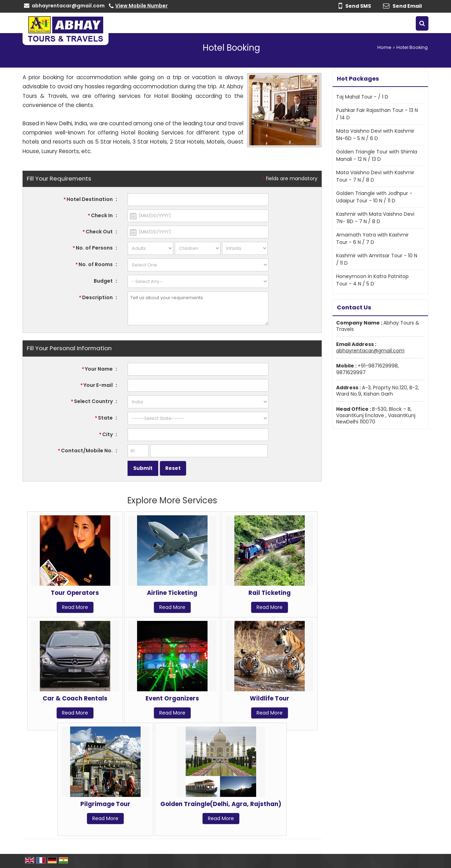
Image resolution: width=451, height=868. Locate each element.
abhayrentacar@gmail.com (68, 6)
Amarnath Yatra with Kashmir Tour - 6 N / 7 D (372, 238)
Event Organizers (172, 698)
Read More (75, 607)
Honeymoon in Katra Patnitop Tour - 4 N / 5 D (372, 280)
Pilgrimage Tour (105, 804)
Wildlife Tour (270, 698)
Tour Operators (75, 593)
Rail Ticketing (270, 593)
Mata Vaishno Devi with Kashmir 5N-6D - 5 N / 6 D (375, 135)
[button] (141, 6)
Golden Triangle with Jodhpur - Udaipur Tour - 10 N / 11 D (374, 197)
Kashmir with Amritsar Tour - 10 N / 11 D (377, 259)
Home (384, 47)
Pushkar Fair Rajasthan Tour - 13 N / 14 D (377, 114)
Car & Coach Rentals (75, 698)
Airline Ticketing (172, 593)
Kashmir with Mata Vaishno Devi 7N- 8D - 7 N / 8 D (375, 218)
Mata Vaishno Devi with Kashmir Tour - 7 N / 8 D (375, 176)
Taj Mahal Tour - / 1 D (362, 97)
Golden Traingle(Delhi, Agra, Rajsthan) (221, 804)
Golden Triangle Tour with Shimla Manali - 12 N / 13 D (377, 155)
